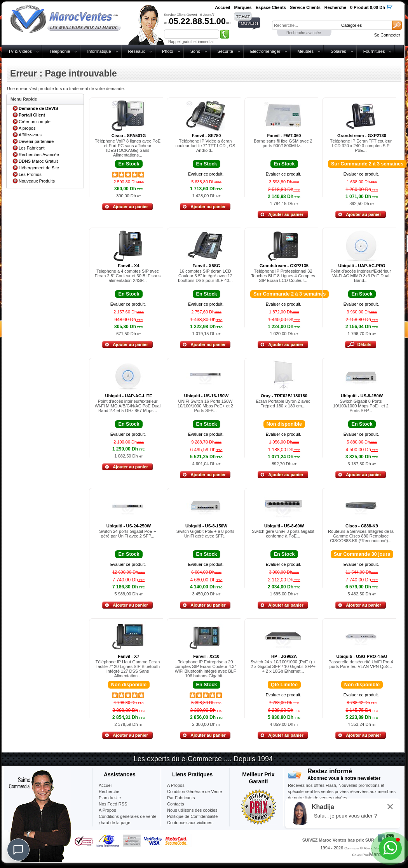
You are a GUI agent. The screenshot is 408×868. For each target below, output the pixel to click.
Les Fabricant (32, 148)
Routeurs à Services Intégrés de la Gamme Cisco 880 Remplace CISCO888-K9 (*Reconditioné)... (361, 536)
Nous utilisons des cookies (192, 810)
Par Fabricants (181, 798)
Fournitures (374, 51)
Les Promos (30, 174)
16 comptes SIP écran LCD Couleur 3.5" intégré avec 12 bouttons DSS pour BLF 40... (205, 276)
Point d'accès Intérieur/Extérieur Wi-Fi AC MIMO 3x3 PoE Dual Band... (361, 276)
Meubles (305, 51)
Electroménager (265, 51)
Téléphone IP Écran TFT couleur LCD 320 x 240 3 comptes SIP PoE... (361, 146)
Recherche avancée (304, 33)
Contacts (175, 804)
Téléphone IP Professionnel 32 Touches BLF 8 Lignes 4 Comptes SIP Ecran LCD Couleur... (283, 276)
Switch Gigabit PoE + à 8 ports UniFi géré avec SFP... (206, 534)
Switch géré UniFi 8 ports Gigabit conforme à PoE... (283, 534)
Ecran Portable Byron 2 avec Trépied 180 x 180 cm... (283, 404)
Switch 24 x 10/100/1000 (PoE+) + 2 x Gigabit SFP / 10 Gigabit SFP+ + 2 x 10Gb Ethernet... (283, 666)
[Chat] (18, 850)
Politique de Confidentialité (192, 816)
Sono (195, 51)
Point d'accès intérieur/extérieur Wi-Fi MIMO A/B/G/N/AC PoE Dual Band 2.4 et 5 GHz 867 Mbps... (128, 406)
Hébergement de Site (39, 168)
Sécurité (225, 51)
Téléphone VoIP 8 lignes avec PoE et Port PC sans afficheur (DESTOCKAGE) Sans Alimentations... (128, 148)
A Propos (176, 785)
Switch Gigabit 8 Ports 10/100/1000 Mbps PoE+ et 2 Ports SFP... (361, 406)
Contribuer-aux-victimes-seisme (190, 826)
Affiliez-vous (30, 135)
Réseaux (137, 51)
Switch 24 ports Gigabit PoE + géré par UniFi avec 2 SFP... (127, 534)
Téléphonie (59, 51)
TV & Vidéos (20, 51)
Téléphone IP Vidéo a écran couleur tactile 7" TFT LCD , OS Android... (206, 146)
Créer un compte (35, 122)
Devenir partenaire (36, 141)
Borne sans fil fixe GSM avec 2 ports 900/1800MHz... (283, 143)
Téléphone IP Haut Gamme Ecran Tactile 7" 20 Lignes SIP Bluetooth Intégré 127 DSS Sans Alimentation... (128, 669)
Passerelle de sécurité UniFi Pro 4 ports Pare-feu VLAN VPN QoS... (361, 664)
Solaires (338, 51)
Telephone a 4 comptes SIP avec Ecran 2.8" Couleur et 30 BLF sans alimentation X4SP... (128, 276)
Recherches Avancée (39, 155)
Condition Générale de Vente (194, 791)
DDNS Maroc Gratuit (38, 161)
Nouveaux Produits (37, 181)
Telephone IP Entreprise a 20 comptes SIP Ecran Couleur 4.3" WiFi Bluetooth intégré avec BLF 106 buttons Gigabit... (206, 669)
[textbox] (305, 25)
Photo (168, 51)
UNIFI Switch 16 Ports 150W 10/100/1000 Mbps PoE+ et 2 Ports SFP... (205, 406)
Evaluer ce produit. (206, 174)
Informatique (99, 51)
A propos (27, 128)
